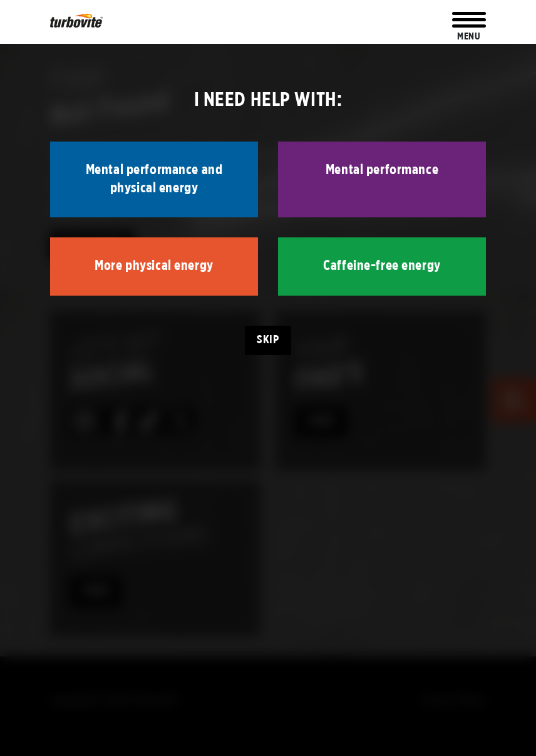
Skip (268, 340)
